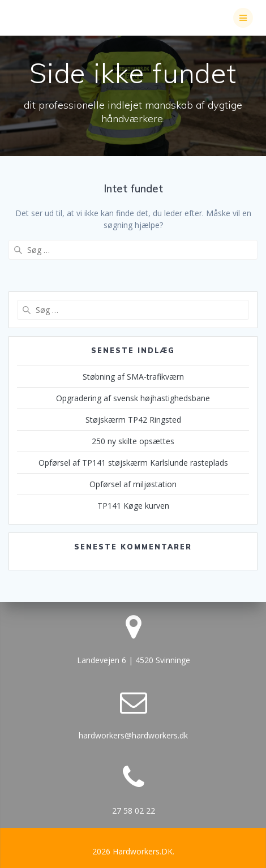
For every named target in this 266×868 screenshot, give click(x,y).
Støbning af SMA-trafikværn (133, 377)
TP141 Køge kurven (133, 506)
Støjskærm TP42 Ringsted (133, 420)
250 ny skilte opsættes (133, 441)
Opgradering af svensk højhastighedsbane (133, 398)
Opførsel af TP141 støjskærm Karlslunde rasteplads (133, 463)
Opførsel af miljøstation (133, 484)
